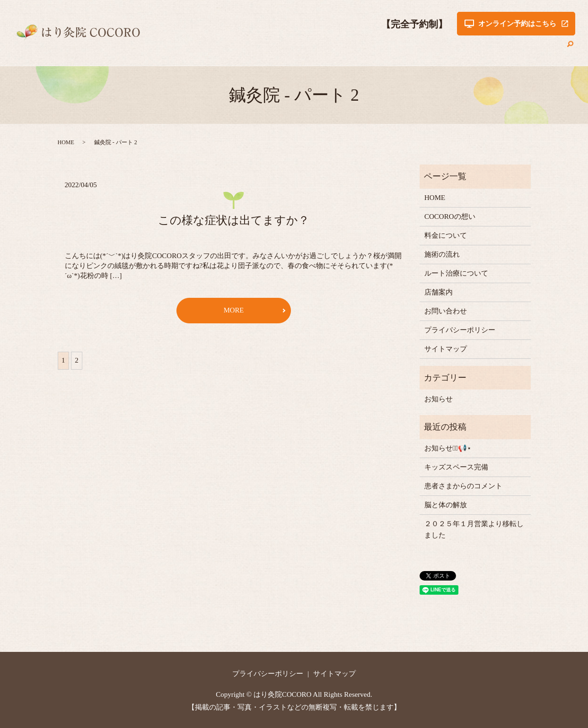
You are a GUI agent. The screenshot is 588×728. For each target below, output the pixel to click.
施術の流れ (376, 49)
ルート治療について (435, 49)
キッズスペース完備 (456, 467)
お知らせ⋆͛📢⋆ (448, 448)
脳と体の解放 (446, 505)
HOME (224, 49)
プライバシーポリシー (460, 330)
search (570, 49)
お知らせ (439, 399)
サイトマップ (446, 349)
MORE (233, 311)
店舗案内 (491, 49)
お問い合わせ (537, 49)
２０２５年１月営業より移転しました (474, 529)
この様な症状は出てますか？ (234, 220)
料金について (327, 49)
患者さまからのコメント (463, 486)
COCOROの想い (270, 49)
